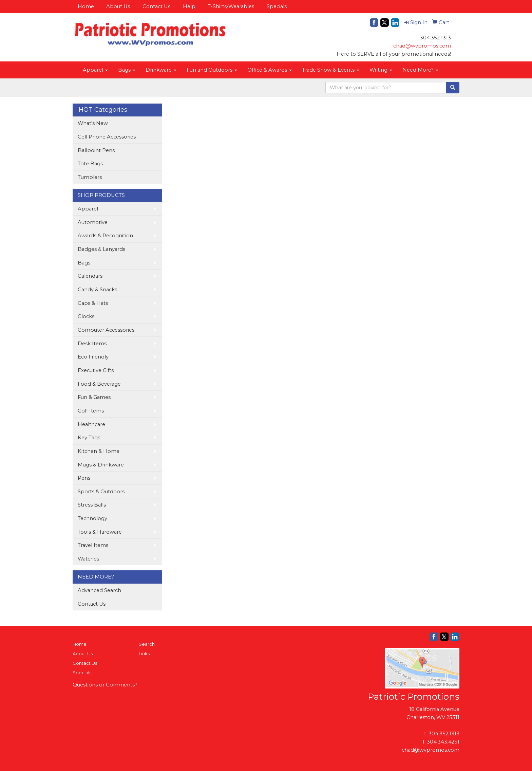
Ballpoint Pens (96, 150)
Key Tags (89, 438)
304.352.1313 (444, 734)
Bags (127, 70)
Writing (381, 70)
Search (147, 644)
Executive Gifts (96, 370)
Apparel (95, 70)
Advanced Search (99, 590)
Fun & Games (94, 397)
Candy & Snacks (97, 290)
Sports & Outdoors (101, 492)
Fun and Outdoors (212, 70)
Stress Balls (92, 505)
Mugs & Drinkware (101, 465)
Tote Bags (90, 164)
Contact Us (156, 6)
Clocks (86, 316)
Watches (88, 559)
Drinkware (161, 70)
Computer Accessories (106, 330)
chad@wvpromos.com (422, 46)
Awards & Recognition (105, 236)
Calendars (90, 276)
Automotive (93, 222)
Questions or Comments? (105, 685)
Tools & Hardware (100, 532)
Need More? (420, 70)
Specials (277, 6)
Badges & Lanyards (101, 249)
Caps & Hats (93, 303)
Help (189, 6)
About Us (118, 6)
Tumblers (90, 177)
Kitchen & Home (99, 451)
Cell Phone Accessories (107, 137)
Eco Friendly (93, 357)
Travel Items (93, 545)
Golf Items (91, 411)
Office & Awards (270, 70)
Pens (84, 478)
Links (144, 654)
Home (86, 6)
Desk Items (92, 344)
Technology (92, 518)
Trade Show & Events (331, 70)
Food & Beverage (99, 384)
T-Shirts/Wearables (231, 6)
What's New (93, 123)
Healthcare (91, 424)
